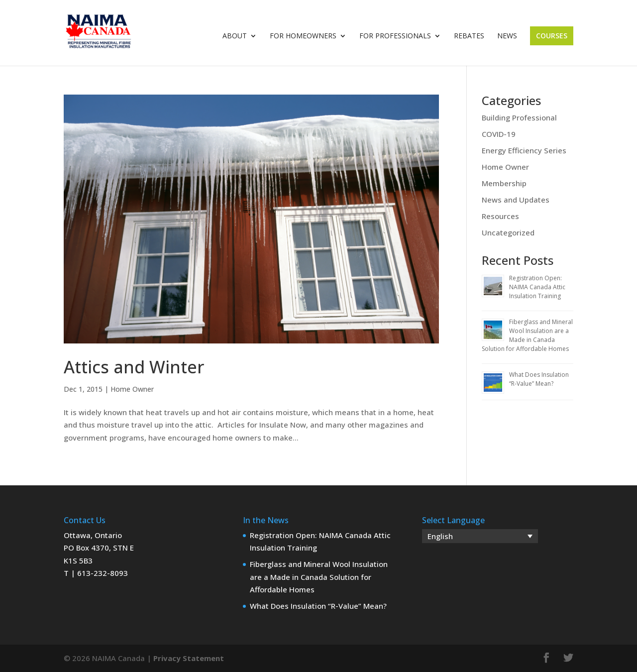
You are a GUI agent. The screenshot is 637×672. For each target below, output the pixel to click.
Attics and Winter (134, 367)
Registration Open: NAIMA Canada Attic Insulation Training (537, 287)
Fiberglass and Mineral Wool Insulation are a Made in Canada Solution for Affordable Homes (527, 335)
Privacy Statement (189, 658)
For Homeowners (303, 36)
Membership (504, 183)
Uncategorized (508, 232)
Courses (552, 36)
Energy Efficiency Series (524, 150)
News (507, 36)
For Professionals (395, 36)
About (235, 36)
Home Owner (132, 389)
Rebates (469, 36)
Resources (500, 216)
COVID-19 (499, 134)
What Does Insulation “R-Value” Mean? (539, 379)
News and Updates (516, 200)
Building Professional (519, 117)
